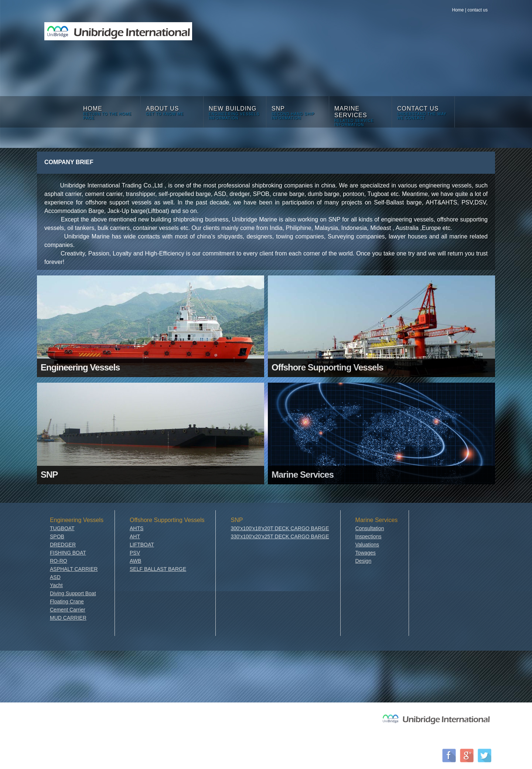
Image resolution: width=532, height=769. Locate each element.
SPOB (57, 536)
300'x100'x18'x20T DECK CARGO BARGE (280, 528)
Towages (366, 553)
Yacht (56, 585)
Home (458, 10)
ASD (55, 577)
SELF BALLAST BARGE (158, 569)
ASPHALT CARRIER (74, 569)
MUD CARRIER (68, 618)
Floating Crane (67, 602)
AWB (135, 561)
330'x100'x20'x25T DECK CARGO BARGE (280, 536)
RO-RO (59, 561)
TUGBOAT (62, 528)
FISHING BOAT (68, 553)
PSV (135, 553)
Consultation (370, 528)
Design (364, 561)
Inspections (369, 536)
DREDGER (63, 545)
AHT (135, 536)
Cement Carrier (68, 610)
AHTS (137, 528)
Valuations (367, 545)
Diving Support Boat (73, 593)
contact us (478, 10)
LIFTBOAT (142, 545)
